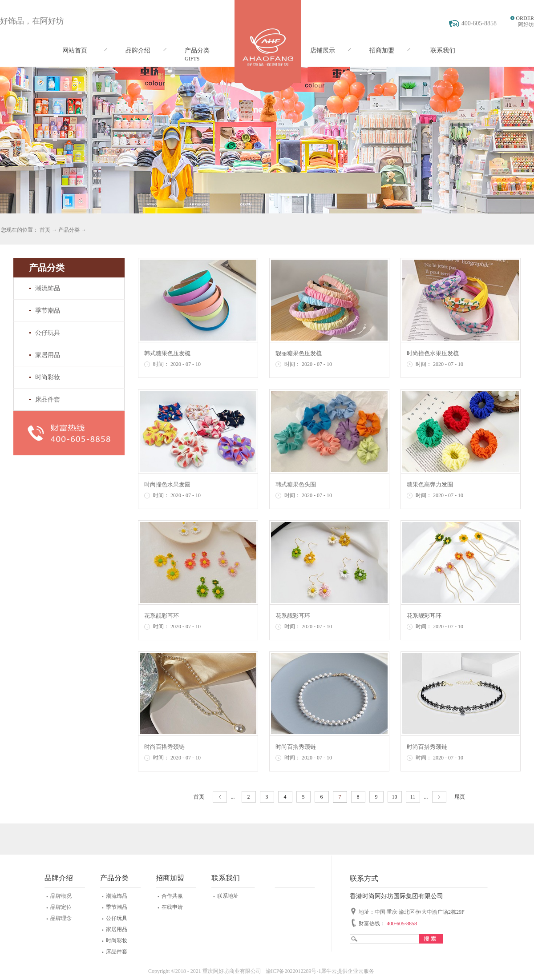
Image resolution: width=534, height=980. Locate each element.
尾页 (460, 797)
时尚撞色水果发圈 (167, 484)
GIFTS (192, 59)
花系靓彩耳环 (162, 616)
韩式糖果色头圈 (296, 484)
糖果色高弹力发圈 (430, 484)
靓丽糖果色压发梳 (299, 353)
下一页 (439, 797)
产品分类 (69, 230)
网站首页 (75, 50)
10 (395, 797)
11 (413, 797)
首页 (199, 797)
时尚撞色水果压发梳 (433, 353)
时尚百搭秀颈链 (164, 747)
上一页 (220, 797)
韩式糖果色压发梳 (167, 353)
